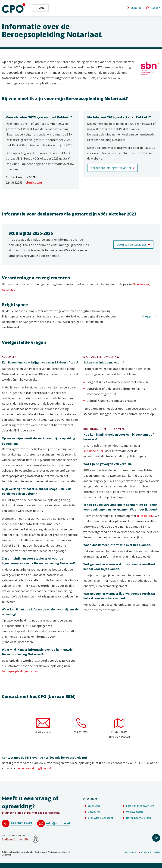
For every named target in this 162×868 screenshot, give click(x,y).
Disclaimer (131, 852)
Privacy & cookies (151, 852)
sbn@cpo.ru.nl (35, 182)
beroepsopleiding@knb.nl (33, 768)
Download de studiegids (132, 245)
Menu (39, 9)
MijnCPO (136, 8)
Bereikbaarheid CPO (139, 818)
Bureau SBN (145, 516)
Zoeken (155, 8)
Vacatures (94, 812)
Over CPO (94, 806)
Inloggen (148, 316)
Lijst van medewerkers (140, 806)
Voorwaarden (135, 812)
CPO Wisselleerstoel (100, 818)
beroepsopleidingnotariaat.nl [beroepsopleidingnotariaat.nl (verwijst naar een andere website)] (111, 168)
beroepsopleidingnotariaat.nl (22, 671)
